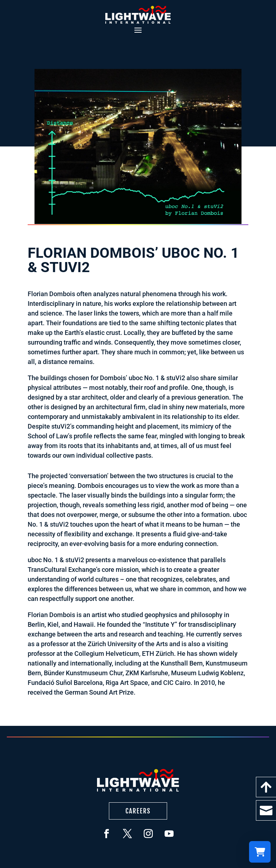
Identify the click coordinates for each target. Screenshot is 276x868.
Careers (138, 811)
